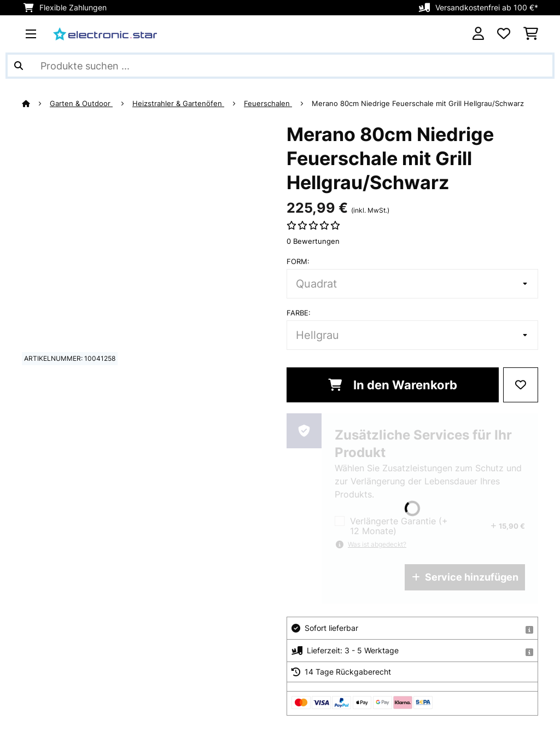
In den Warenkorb (393, 385)
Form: (298, 261)
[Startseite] (36, 103)
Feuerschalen (268, 103)
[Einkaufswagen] (531, 34)
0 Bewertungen (313, 241)
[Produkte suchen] (280, 66)
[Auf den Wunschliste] (521, 385)
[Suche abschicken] (19, 66)
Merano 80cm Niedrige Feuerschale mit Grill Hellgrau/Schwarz (418, 103)
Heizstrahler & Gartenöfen (178, 103)
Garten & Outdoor (81, 103)
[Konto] (478, 34)
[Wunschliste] (504, 34)
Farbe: (299, 313)
